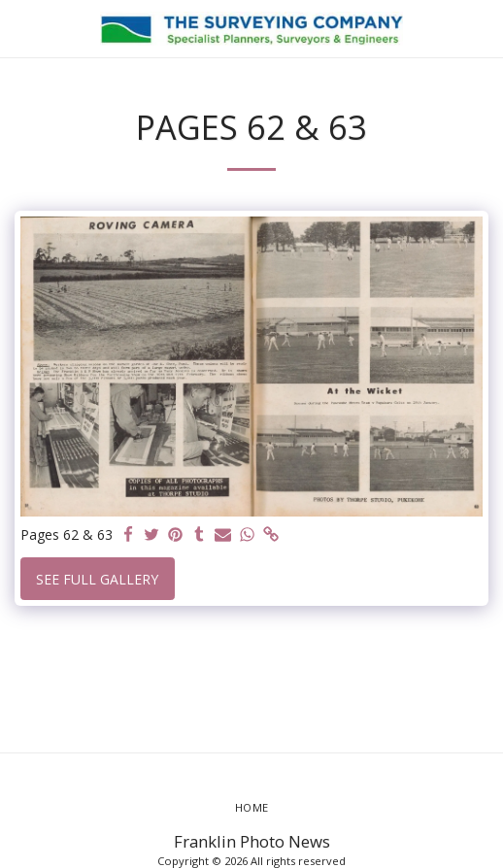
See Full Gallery (97, 579)
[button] (21, 28)
